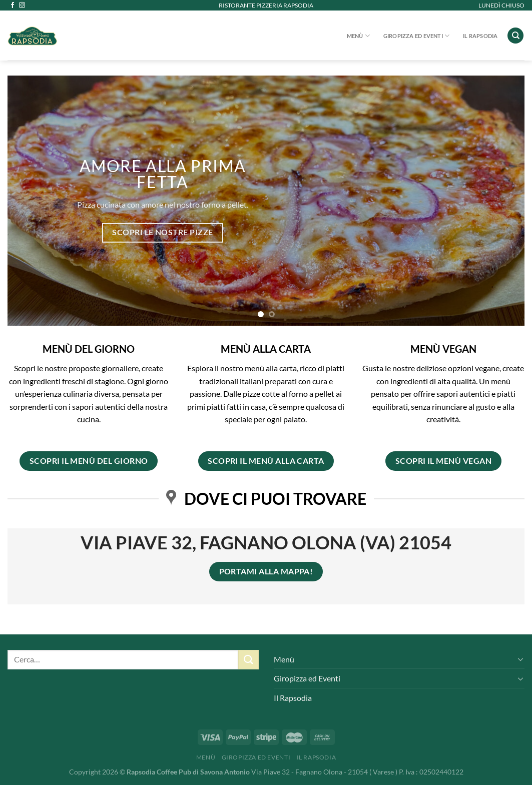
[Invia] (248, 660)
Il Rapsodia (480, 36)
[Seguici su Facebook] (13, 6)
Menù (358, 36)
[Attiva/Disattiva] (520, 659)
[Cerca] (515, 36)
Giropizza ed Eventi (417, 36)
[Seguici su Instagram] (22, 6)
